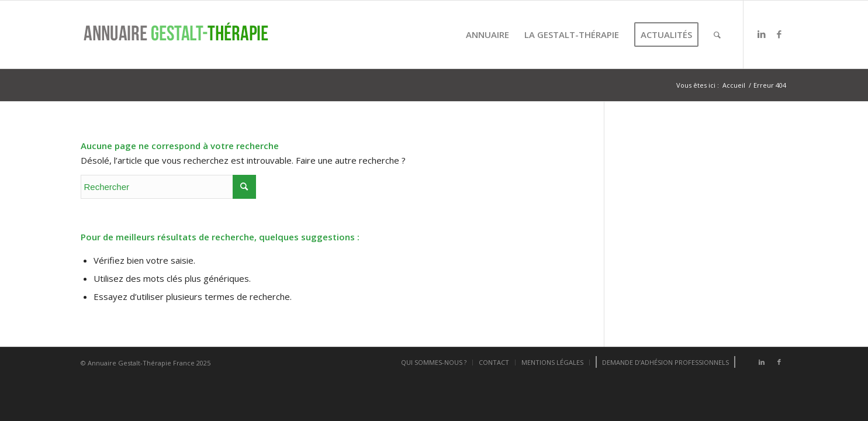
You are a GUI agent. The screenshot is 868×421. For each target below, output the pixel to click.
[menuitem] (487, 34)
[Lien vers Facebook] (779, 34)
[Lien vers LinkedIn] (762, 34)
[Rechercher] (717, 34)
